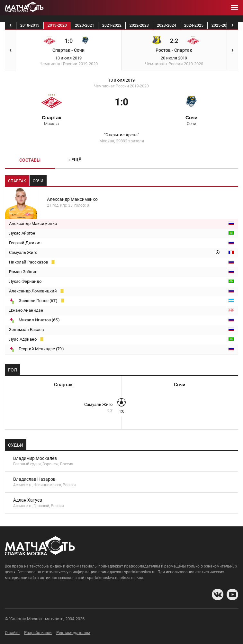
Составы (30, 160)
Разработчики (38, 633)
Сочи (192, 120)
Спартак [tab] (17, 181)
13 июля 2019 (122, 80)
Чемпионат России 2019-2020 (122, 86)
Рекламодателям (73, 633)
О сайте (12, 633)
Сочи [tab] (38, 181)
